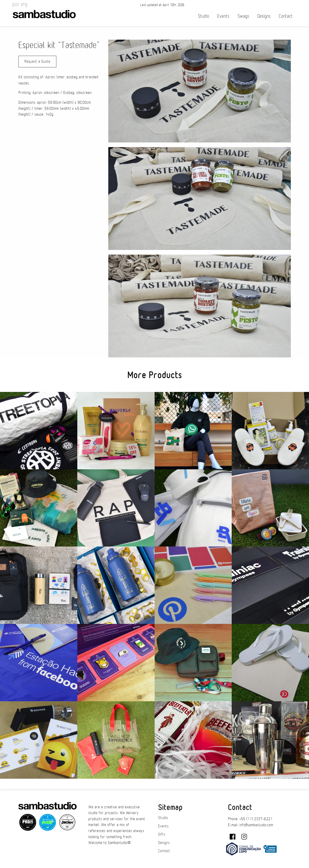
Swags (243, 16)
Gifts (162, 834)
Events (223, 16)
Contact (286, 16)
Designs (264, 16)
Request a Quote (37, 62)
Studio (204, 16)
